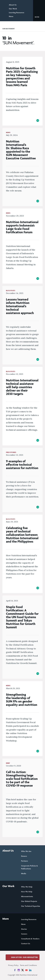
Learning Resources (16, 12)
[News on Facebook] (15, 970)
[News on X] (23, 970)
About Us (13, 5)
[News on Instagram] (19, 970)
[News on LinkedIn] (30, 970)
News (11, 16)
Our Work (13, 9)
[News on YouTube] (26, 970)
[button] (39, 17)
